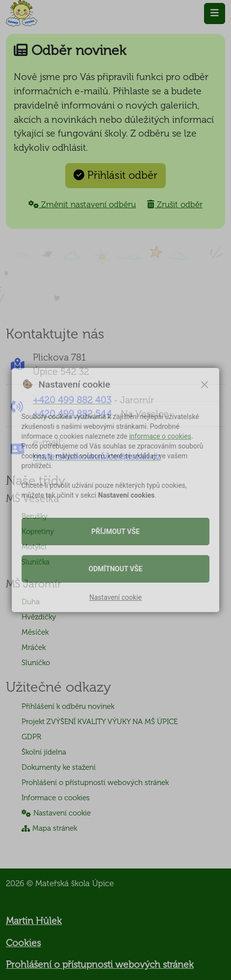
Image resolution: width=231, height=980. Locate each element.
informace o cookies (160, 436)
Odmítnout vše (116, 569)
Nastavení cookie (115, 597)
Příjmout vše (115, 532)
